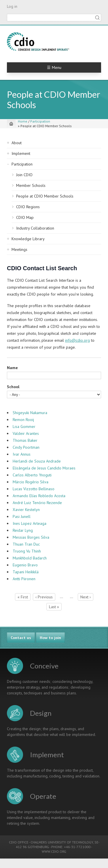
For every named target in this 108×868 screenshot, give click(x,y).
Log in (12, 6)
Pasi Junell (22, 516)
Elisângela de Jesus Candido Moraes (44, 468)
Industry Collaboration (35, 228)
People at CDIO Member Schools (45, 196)
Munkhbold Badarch (30, 558)
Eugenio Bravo (25, 565)
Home (23, 121)
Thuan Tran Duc (26, 544)
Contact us (21, 638)
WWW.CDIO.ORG (54, 851)
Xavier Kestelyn (26, 510)
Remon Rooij (23, 420)
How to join (50, 638)
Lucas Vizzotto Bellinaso (34, 489)
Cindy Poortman (26, 447)
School (13, 387)
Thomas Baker (25, 440)
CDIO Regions (28, 207)
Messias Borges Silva (31, 537)
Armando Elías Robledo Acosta (39, 496)
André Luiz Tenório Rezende (37, 503)
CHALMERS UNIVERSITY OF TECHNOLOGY (62, 842)
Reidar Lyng (23, 530)
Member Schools (31, 185)
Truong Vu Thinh (27, 551)
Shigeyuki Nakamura (30, 413)
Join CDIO (24, 175)
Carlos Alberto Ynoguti (32, 475)
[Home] (11, 124)
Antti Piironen (24, 579)
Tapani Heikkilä (26, 572)
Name (12, 368)
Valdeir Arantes (26, 433)
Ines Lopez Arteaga (30, 523)
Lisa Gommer (24, 427)
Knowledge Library (28, 239)
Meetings (19, 249)
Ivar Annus (22, 454)
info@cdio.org (77, 340)
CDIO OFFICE (19, 842)
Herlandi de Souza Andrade (37, 461)
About (17, 143)
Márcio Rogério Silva (31, 482)
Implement (21, 153)
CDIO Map (25, 217)
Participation (40, 121)
